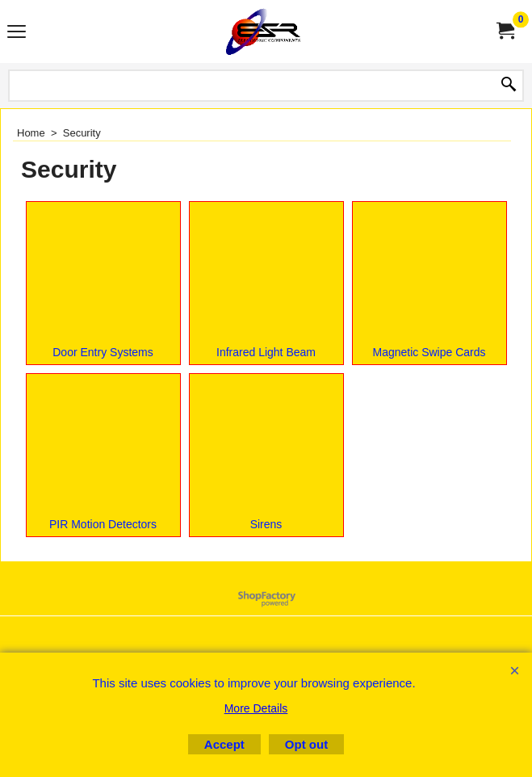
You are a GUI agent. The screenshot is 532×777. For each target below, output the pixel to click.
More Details (256, 708)
